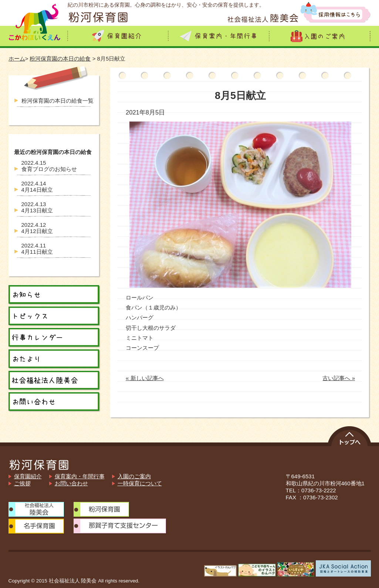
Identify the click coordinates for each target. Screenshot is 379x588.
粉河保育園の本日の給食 (60, 59)
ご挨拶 (22, 483)
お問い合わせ (71, 483)
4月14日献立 (37, 187)
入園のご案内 (134, 476)
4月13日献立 (37, 207)
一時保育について (140, 483)
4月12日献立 (37, 228)
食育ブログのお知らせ (49, 166)
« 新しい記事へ (145, 378)
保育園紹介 (28, 476)
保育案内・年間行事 (80, 476)
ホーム (17, 59)
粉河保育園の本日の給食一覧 (57, 101)
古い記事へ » (339, 378)
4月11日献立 (37, 249)
